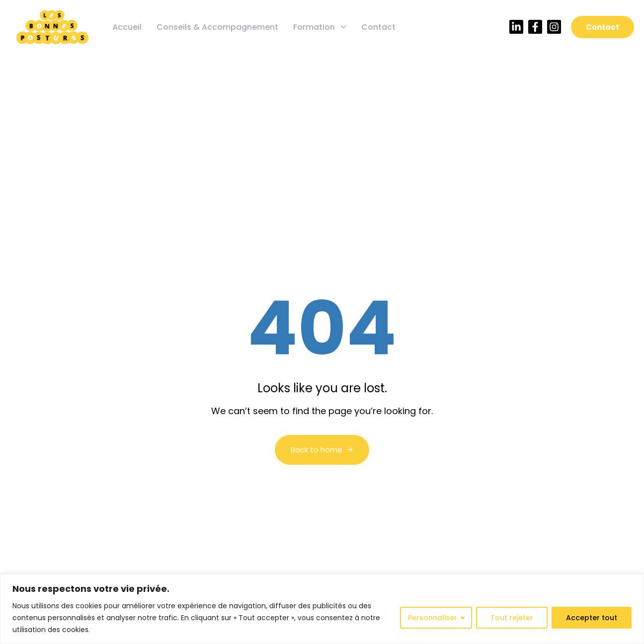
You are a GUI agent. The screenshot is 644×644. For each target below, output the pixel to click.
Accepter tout (592, 618)
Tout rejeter (512, 618)
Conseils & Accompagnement (217, 27)
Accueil (127, 27)
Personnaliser (433, 618)
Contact (378, 27)
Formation (320, 27)
